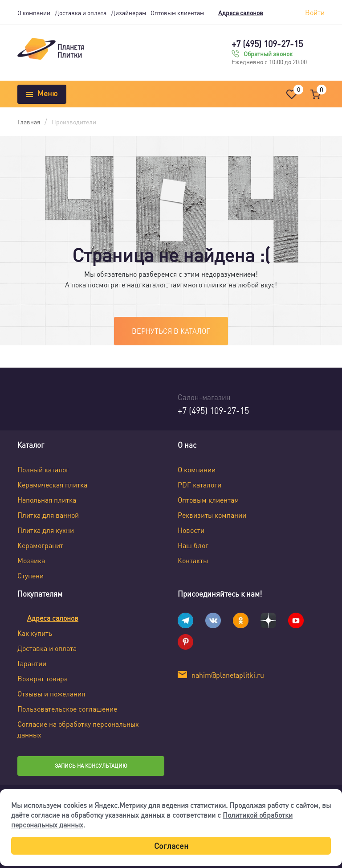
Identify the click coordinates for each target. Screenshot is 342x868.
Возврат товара (43, 678)
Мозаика (31, 560)
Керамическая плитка (52, 485)
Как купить (35, 633)
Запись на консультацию (91, 766)
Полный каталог (43, 469)
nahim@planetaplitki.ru (228, 675)
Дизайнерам (128, 12)
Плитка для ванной (48, 515)
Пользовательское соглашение (67, 709)
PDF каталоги (199, 485)
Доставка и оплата (81, 12)
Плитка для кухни (46, 530)
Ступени (31, 575)
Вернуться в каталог (171, 331)
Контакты (193, 560)
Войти (315, 12)
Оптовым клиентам (177, 12)
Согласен (171, 845)
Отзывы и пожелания (51, 694)
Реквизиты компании (212, 515)
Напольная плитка (47, 500)
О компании (34, 12)
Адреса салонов (241, 12)
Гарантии (32, 663)
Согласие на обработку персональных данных (78, 729)
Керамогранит (40, 545)
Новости (191, 530)
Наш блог (193, 545)
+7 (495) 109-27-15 (267, 44)
